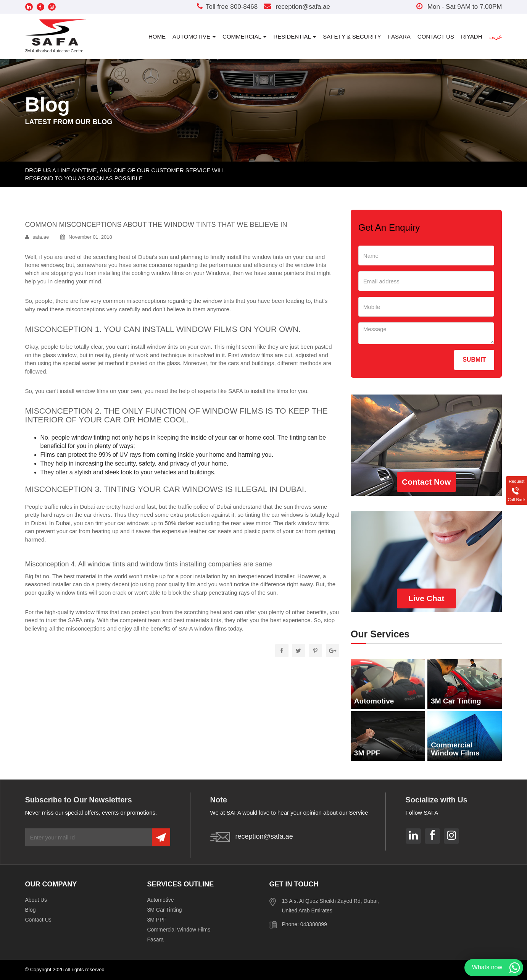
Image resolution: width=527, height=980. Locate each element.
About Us (36, 900)
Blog (31, 910)
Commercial (244, 36)
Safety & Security (352, 36)
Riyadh (472, 36)
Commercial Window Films (179, 930)
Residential (295, 36)
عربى (496, 36)
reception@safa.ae (297, 7)
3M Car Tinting (165, 910)
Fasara (399, 36)
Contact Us (436, 36)
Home (157, 36)
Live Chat (426, 598)
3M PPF (157, 920)
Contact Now (426, 482)
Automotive (194, 36)
